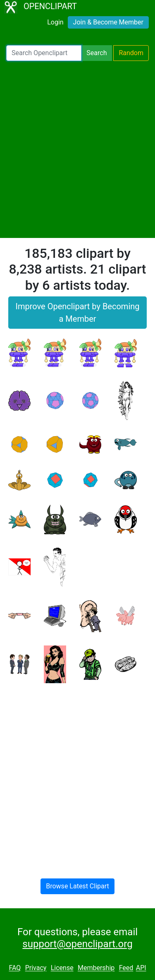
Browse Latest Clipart (77, 886)
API (141, 968)
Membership (96, 968)
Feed (126, 968)
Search (97, 53)
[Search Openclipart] (44, 53)
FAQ (15, 968)
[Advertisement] (77, 149)
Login (55, 22)
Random (131, 53)
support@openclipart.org (77, 944)
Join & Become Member (108, 22)
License (62, 968)
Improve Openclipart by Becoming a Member (77, 313)
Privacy (36, 968)
